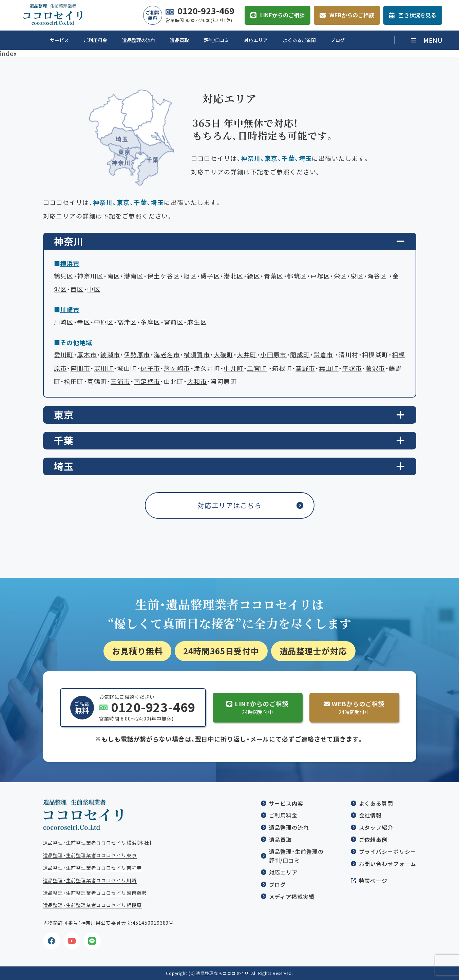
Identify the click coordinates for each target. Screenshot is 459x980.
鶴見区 (64, 276)
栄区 (340, 276)
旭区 (190, 276)
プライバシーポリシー (388, 851)
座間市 (80, 368)
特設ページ (373, 881)
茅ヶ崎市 (177, 368)
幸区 (84, 322)
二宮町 (257, 368)
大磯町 (224, 355)
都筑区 (297, 276)
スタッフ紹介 (376, 827)
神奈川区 (90, 276)
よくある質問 (376, 803)
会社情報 (370, 815)
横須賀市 (197, 355)
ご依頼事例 (373, 840)
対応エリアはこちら (229, 505)
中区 (94, 289)
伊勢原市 (137, 355)
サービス (59, 40)
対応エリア (256, 40)
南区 (114, 276)
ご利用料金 (95, 40)
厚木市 (87, 355)
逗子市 (150, 368)
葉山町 (329, 368)
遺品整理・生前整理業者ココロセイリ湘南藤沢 (95, 893)
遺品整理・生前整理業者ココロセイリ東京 (90, 855)
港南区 (134, 276)
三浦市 (120, 381)
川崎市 (70, 310)
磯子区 (210, 276)
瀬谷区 (377, 276)
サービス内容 (286, 803)
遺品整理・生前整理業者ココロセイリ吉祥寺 (92, 868)
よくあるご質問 (299, 40)
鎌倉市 (323, 355)
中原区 (104, 322)
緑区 (254, 276)
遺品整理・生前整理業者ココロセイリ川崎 (90, 880)
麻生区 (197, 322)
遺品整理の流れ (139, 40)
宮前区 (174, 322)
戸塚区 (320, 276)
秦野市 (305, 368)
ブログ (338, 40)
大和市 (197, 381)
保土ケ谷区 (164, 276)
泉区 (357, 276)
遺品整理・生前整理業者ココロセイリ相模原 (92, 905)
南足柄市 (147, 381)
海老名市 (167, 355)
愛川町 (64, 355)
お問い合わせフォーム (388, 864)
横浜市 (70, 263)
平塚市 (352, 368)
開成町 (300, 355)
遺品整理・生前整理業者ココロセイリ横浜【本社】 (98, 843)
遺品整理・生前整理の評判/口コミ (296, 856)
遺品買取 (179, 40)
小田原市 (273, 355)
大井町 (247, 355)
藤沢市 (375, 368)
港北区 (233, 276)
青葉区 (274, 276)
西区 (77, 289)
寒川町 (104, 368)
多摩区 (150, 322)
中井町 (233, 368)
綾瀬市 (110, 355)
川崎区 (64, 322)
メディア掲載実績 (292, 897)
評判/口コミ (217, 40)
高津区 (127, 322)
